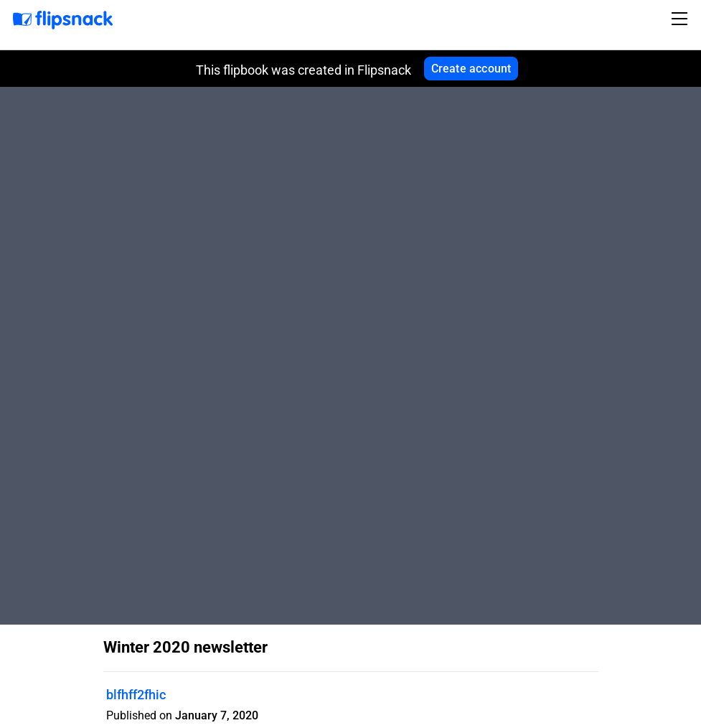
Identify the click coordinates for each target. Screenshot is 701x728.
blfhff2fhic (136, 695)
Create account (471, 69)
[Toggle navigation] (682, 19)
